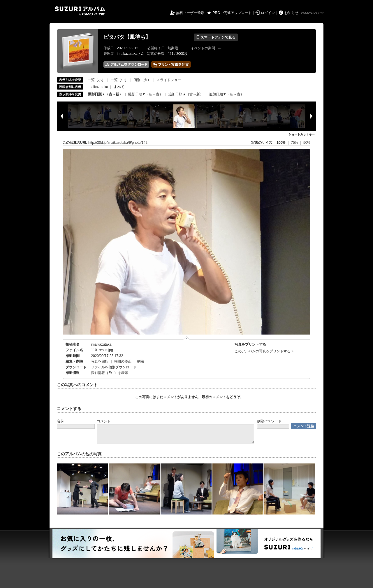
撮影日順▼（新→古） (146, 94)
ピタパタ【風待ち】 (127, 37)
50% (307, 143)
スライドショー (169, 80)
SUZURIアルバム (80, 11)
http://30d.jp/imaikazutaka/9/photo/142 (118, 143)
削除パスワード (269, 421)
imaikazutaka (98, 87)
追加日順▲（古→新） (186, 94)
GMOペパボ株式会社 (313, 13)
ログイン (268, 13)
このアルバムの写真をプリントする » (264, 351)
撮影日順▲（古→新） (105, 94)
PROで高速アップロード (232, 13)
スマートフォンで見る (216, 37)
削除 (140, 361)
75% (295, 143)
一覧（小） (96, 80)
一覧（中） (119, 80)
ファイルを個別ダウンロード (114, 367)
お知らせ (291, 13)
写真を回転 (100, 361)
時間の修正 (123, 361)
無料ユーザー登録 (190, 13)
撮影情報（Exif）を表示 (110, 373)
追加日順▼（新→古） (226, 94)
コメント (104, 421)
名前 (60, 421)
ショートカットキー (302, 134)
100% (281, 143)
